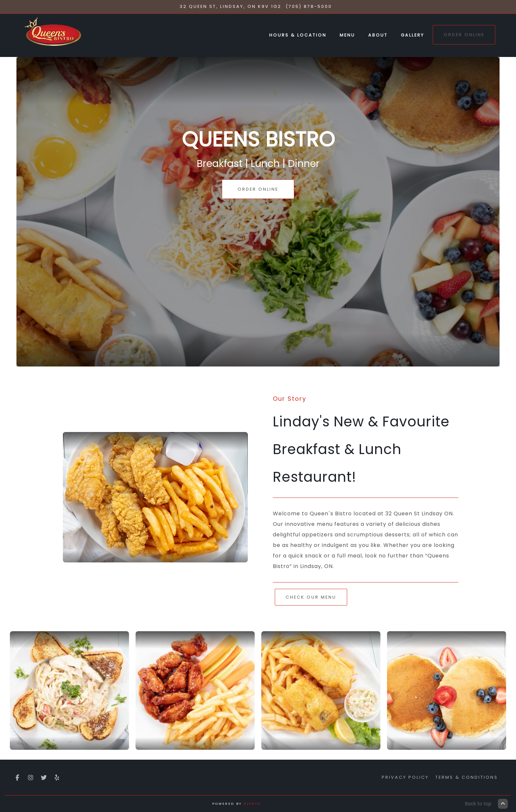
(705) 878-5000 (309, 6)
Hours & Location (298, 35)
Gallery (413, 35)
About (378, 35)
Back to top (486, 804)
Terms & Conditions (467, 777)
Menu (347, 35)
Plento (252, 804)
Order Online (464, 35)
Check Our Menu (311, 597)
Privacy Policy (405, 777)
